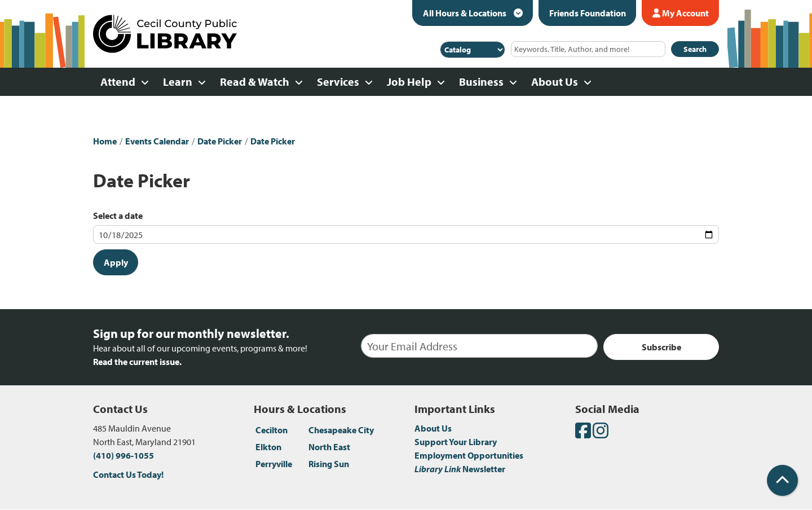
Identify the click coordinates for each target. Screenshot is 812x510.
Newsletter (460, 469)
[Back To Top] (782, 480)
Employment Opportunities (469, 455)
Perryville (274, 464)
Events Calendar (157, 141)
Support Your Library (456, 442)
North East (329, 447)
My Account (681, 13)
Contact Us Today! (128, 474)
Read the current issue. (137, 362)
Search (695, 49)
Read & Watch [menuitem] (255, 82)
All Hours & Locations (465, 13)
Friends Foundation (588, 13)
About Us (433, 428)
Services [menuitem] (338, 82)
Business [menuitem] (481, 82)
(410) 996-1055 (123, 455)
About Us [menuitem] (555, 82)
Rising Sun (329, 464)
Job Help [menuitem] (409, 82)
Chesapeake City (341, 430)
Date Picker (220, 141)
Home (105, 141)
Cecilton (272, 430)
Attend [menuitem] (118, 82)
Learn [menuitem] (178, 82)
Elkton (268, 447)
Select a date (118, 216)
